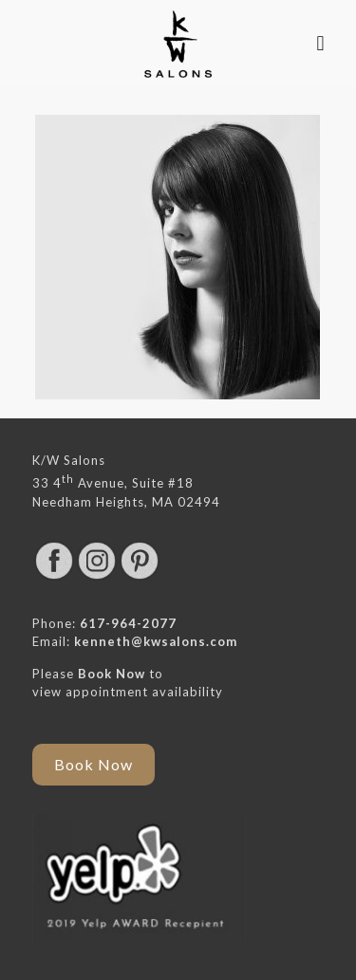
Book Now (112, 674)
